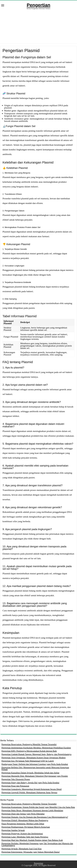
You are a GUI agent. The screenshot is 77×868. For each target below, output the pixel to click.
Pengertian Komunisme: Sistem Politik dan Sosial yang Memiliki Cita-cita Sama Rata (38, 807)
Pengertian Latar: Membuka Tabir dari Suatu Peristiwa (25, 837)
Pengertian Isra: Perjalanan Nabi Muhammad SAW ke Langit (28, 761)
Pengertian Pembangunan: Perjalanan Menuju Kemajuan (26, 827)
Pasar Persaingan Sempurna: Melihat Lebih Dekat (23, 824)
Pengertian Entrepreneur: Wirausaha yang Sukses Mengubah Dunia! (31, 852)
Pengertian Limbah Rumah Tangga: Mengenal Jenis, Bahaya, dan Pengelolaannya (36, 754)
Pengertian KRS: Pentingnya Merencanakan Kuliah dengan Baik (29, 751)
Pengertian (38, 5)
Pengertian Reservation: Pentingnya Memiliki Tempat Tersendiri (29, 744)
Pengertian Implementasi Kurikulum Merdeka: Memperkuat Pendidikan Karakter (36, 748)
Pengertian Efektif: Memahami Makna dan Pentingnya (25, 820)
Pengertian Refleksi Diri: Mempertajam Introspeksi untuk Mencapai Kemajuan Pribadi (35, 768)
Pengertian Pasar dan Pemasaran (15, 786)
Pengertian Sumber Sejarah (13, 830)
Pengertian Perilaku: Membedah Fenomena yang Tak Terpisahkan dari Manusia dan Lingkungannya (37, 844)
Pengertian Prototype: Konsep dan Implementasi (22, 834)
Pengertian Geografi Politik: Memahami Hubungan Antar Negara (29, 792)
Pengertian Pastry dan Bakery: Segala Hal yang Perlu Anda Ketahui (30, 783)
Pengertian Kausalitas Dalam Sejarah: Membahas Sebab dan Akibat (30, 773)
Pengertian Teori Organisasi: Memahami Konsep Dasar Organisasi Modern (34, 758)
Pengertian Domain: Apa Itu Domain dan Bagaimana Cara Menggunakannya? (35, 817)
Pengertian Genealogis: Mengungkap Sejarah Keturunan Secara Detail (32, 789)
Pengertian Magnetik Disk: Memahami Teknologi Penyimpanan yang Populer (35, 776)
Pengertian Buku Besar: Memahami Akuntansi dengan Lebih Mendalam (32, 810)
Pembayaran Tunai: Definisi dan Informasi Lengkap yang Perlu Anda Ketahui (35, 764)
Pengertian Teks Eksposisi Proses (16, 779)
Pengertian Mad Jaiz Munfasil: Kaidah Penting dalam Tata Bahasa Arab (32, 840)
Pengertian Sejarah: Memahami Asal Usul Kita (22, 849)
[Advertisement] (38, 29)
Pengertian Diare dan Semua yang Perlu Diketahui (23, 814)
